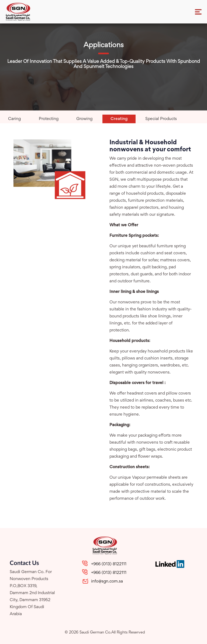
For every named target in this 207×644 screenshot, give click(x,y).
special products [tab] (161, 119)
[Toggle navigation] (198, 12)
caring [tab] (14, 119)
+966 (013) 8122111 (109, 564)
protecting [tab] (49, 119)
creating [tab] (119, 119)
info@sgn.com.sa (107, 581)
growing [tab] (84, 119)
